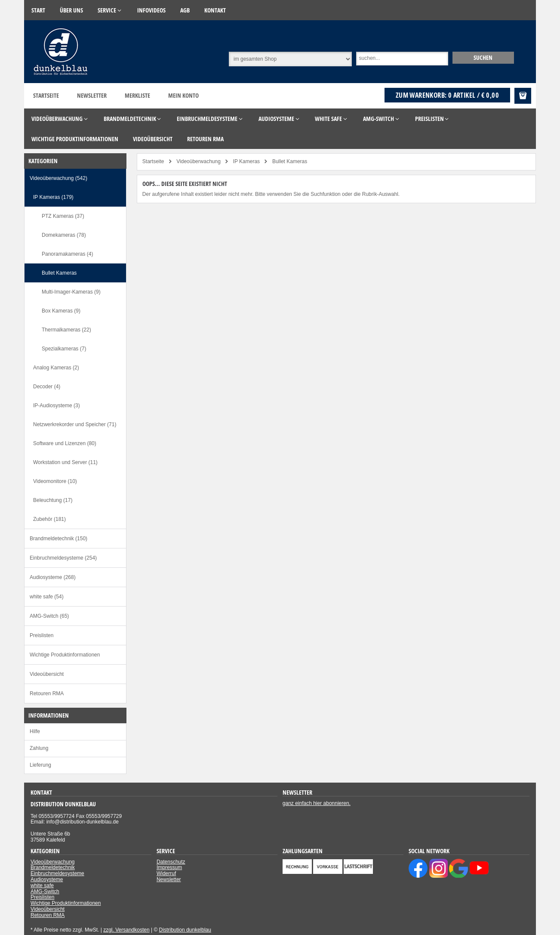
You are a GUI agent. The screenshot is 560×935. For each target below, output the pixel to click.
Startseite (46, 95)
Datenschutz (171, 862)
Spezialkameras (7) (64, 349)
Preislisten (42, 635)
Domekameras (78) (64, 235)
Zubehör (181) (49, 519)
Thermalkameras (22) (66, 330)
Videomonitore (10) (55, 481)
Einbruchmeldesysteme (57, 873)
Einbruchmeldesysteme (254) (63, 558)
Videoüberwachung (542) (58, 178)
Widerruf (166, 873)
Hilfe (35, 731)
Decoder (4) (47, 387)
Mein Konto (183, 95)
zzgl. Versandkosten (126, 930)
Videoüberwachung (53, 862)
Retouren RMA (47, 694)
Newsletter (92, 95)
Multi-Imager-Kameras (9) (71, 292)
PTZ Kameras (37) (63, 216)
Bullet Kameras (59, 273)
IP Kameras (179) (53, 197)
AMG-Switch (45, 892)
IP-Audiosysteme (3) (57, 406)
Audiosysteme (47, 879)
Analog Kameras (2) (56, 368)
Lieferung (40, 765)
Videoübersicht (47, 674)
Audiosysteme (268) (53, 577)
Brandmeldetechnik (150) (58, 539)
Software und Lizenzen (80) (65, 443)
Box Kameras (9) (61, 311)
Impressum (169, 867)
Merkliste (137, 95)
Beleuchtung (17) (53, 500)
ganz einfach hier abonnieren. (317, 803)
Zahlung (39, 748)
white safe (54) (47, 597)
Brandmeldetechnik (53, 867)
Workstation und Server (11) (65, 462)
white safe (42, 885)
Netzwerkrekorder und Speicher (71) (75, 424)
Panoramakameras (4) (67, 254)
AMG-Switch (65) (49, 616)
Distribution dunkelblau (185, 930)
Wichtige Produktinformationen (65, 655)
